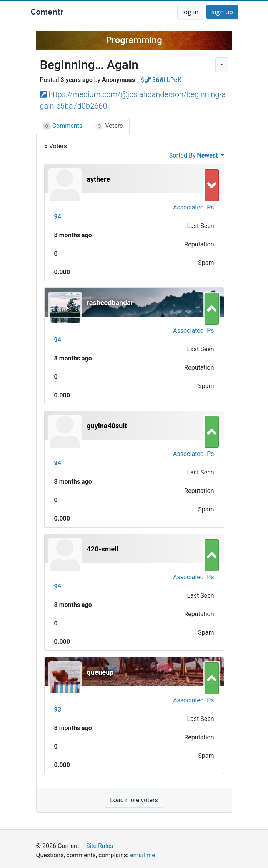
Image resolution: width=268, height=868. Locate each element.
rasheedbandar (110, 302)
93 (58, 710)
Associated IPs (193, 207)
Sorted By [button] (194, 155)
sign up (222, 12)
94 (58, 217)
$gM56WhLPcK (161, 80)
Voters (109, 126)
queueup (100, 672)
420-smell (103, 549)
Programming (134, 40)
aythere (99, 179)
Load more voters (134, 800)
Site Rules (100, 846)
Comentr (47, 12)
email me (142, 855)
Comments (63, 126)
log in (190, 12)
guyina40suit (107, 426)
